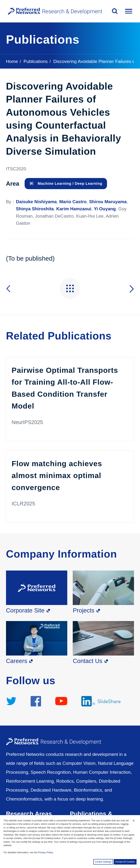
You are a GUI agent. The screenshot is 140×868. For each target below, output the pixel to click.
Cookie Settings (103, 862)
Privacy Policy (46, 852)
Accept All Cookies (125, 862)
